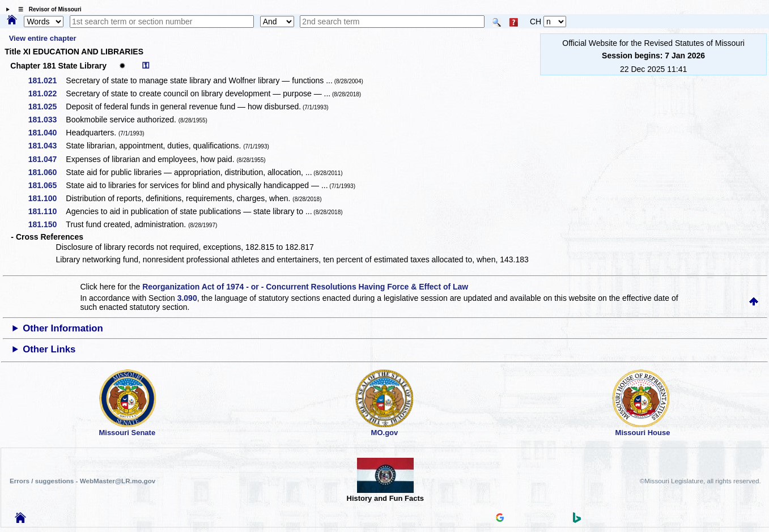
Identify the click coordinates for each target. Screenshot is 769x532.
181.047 (47, 159)
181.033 (47, 120)
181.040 (47, 133)
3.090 (187, 298)
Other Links (49, 349)
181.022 (47, 93)
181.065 (47, 185)
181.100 (47, 198)
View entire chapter (43, 38)
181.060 (47, 172)
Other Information (63, 328)
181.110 (47, 211)
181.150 (47, 224)
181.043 (47, 146)
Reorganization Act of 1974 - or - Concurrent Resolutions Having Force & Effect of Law (305, 287)
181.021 (47, 80)
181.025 (47, 107)
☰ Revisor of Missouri (47, 9)
